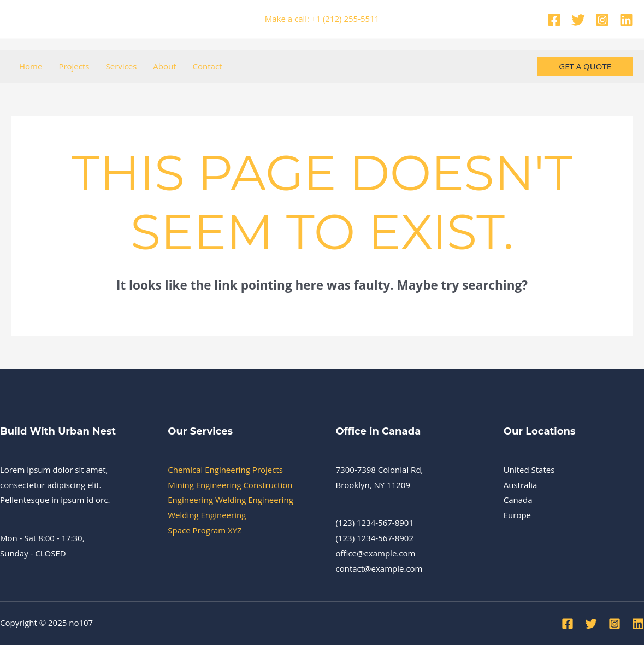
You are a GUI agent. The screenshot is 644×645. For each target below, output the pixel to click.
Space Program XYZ (205, 530)
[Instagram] (602, 20)
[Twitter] (578, 20)
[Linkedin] (626, 20)
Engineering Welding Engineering (231, 500)
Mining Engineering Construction (230, 485)
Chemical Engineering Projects (225, 470)
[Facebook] (554, 20)
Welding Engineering (207, 515)
